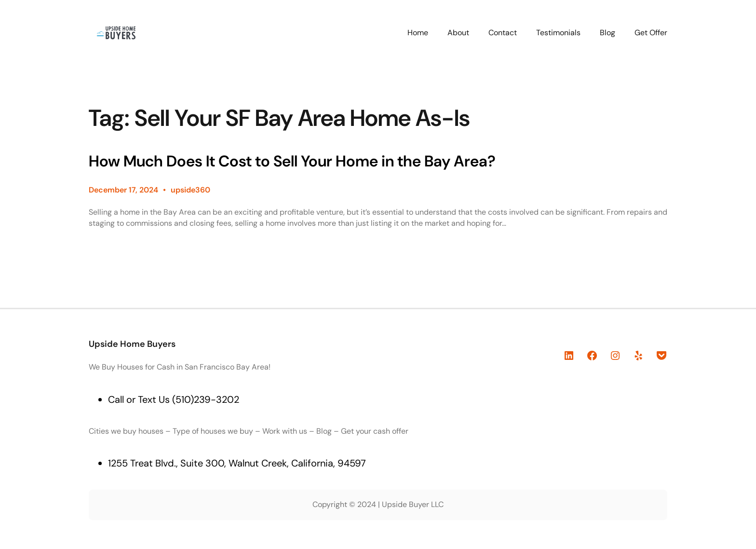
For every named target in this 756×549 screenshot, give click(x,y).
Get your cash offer (375, 431)
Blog (324, 431)
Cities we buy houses (126, 431)
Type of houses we (206, 431)
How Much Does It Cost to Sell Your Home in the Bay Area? (292, 161)
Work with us (285, 431)
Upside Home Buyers (132, 344)
